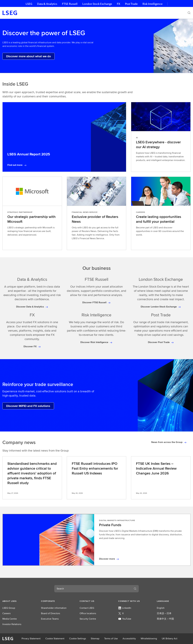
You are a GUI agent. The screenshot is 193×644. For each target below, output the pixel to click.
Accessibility (129, 638)
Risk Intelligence (153, 4)
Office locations (88, 613)
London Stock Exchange (97, 4)
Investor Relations (12, 624)
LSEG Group (9, 608)
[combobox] (93, 589)
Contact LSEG (87, 608)
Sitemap (95, 638)
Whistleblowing (149, 638)
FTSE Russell (70, 4)
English (161, 608)
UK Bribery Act (170, 638)
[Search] (189, 13)
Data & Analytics (47, 4)
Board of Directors (51, 613)
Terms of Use (111, 638)
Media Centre (10, 619)
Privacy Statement (31, 638)
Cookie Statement (55, 638)
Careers (6, 613)
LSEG (29, 4)
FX (119, 4)
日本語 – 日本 (164, 613)
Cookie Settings (78, 638)
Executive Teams (50, 619)
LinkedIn (125, 608)
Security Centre (88, 619)
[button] (19, 601)
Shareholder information (54, 608)
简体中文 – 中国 (165, 619)
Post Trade (131, 4)
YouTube (125, 619)
